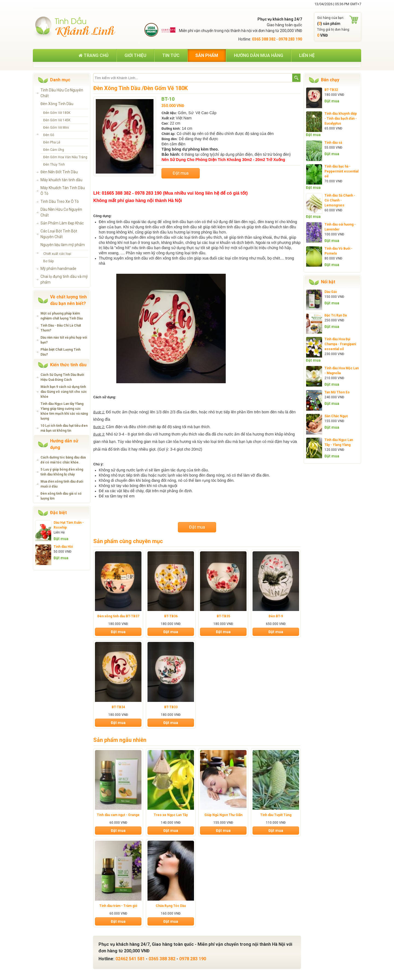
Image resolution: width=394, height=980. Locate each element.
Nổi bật (328, 282)
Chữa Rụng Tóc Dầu (171, 906)
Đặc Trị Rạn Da (336, 315)
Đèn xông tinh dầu (114, 222)
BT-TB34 (118, 707)
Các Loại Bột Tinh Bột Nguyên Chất (59, 234)
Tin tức (171, 55)
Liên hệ (307, 55)
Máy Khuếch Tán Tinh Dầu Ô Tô (63, 191)
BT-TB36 (171, 616)
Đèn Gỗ (49, 135)
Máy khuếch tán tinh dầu (61, 180)
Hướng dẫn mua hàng (259, 55)
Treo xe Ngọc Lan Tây (171, 815)
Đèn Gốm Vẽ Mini (56, 128)
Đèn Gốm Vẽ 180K (57, 113)
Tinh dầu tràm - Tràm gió (118, 906)
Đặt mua (61, 539)
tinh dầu (179, 222)
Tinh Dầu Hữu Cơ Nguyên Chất (62, 93)
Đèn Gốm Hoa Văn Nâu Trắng (65, 157)
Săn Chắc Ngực (336, 416)
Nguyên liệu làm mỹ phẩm (63, 245)
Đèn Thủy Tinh (54, 165)
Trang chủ (94, 55)
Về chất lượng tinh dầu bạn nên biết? (68, 300)
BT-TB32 (331, 90)
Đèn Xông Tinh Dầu (57, 104)
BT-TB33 (171, 707)
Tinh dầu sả (333, 143)
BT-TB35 (223, 616)
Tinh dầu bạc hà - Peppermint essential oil (341, 171)
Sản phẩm (207, 55)
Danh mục (60, 80)
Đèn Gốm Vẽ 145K (57, 120)
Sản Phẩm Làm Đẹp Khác (62, 223)
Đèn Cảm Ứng (54, 150)
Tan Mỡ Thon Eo (337, 392)
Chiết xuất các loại (57, 254)
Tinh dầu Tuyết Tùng (276, 815)
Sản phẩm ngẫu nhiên (120, 740)
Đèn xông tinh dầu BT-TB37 (118, 616)
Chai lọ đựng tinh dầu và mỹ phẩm (64, 279)
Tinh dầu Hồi (63, 547)
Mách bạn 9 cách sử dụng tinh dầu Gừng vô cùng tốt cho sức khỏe (64, 392)
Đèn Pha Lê (52, 142)
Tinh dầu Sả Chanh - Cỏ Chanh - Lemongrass (340, 200)
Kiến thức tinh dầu (68, 365)
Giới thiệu (135, 55)
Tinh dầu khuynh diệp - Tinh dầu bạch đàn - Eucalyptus (341, 119)
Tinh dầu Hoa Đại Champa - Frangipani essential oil (340, 344)
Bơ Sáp (48, 261)
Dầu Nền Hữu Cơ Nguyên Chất (61, 212)
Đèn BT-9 (276, 616)
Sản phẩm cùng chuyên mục (128, 541)
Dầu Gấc (331, 292)
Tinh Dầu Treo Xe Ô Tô (60, 201)
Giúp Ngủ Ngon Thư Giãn (223, 815)
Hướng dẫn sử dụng (64, 444)
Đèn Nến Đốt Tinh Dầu (59, 172)
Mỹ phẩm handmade (58, 269)
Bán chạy (330, 80)
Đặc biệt (58, 513)
